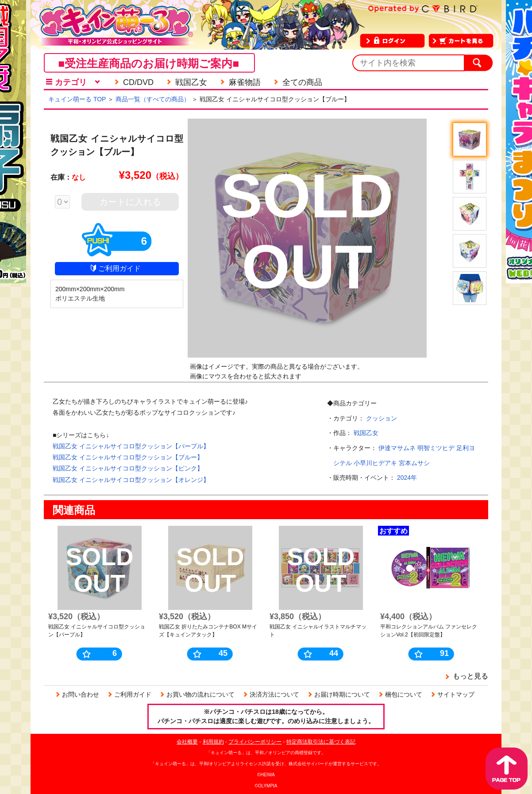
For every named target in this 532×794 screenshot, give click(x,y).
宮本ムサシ (414, 463)
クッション (382, 418)
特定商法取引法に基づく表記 (321, 742)
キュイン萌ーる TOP (77, 99)
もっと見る (470, 676)
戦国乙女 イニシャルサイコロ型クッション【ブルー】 (128, 457)
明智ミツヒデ (436, 448)
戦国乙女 (366, 433)
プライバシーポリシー (255, 742)
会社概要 (187, 742)
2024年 (407, 478)
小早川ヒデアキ (375, 463)
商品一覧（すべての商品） (153, 99)
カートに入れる (130, 202)
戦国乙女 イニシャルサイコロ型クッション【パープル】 (131, 446)
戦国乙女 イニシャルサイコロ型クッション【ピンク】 (128, 468)
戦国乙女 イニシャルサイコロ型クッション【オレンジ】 (131, 480)
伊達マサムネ (397, 448)
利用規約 (213, 742)
